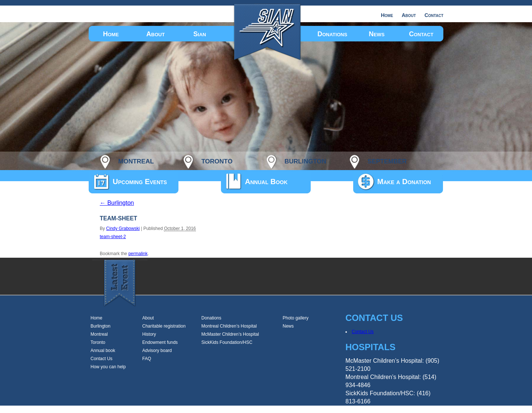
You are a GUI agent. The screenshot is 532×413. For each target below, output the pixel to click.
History (149, 334)
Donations (332, 34)
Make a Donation (404, 182)
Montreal (99, 334)
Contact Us (101, 359)
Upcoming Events (140, 182)
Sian (199, 34)
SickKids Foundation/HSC (227, 342)
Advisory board (157, 351)
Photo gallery (296, 318)
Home (387, 15)
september (387, 160)
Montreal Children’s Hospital (229, 326)
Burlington (117, 203)
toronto (217, 160)
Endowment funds (160, 342)
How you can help (108, 367)
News (377, 34)
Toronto (98, 342)
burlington (305, 160)
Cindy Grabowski (123, 228)
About (409, 15)
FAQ (147, 359)
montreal (136, 160)
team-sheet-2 (113, 237)
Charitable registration (164, 326)
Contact (434, 15)
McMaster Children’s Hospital (230, 334)
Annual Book (266, 182)
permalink (138, 254)
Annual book (103, 351)
